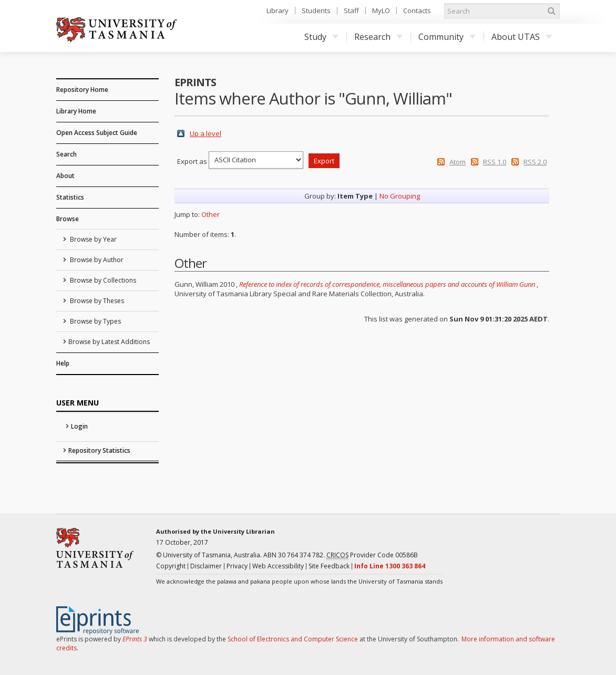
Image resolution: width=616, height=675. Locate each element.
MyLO (381, 11)
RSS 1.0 (495, 162)
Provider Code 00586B (372, 555)
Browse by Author (96, 260)
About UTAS (522, 37)
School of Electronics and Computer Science (293, 639)
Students (316, 11)
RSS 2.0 (535, 162)
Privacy (237, 566)
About (65, 176)
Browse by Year (93, 239)
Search (66, 154)
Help (63, 363)
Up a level (206, 133)
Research (378, 37)
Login (79, 426)
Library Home (76, 111)
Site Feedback (329, 566)
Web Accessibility (278, 566)
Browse (68, 219)
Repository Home (82, 90)
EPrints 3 (135, 639)
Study (321, 37)
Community (447, 37)
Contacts (417, 11)
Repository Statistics (99, 450)
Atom (458, 162)
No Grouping (400, 196)
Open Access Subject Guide (97, 133)
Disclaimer (206, 566)
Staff (351, 11)
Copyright (171, 566)
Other (211, 214)
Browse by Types (95, 321)
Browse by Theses (96, 301)
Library (278, 11)
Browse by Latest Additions (109, 342)
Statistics (70, 197)
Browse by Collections (102, 280)
